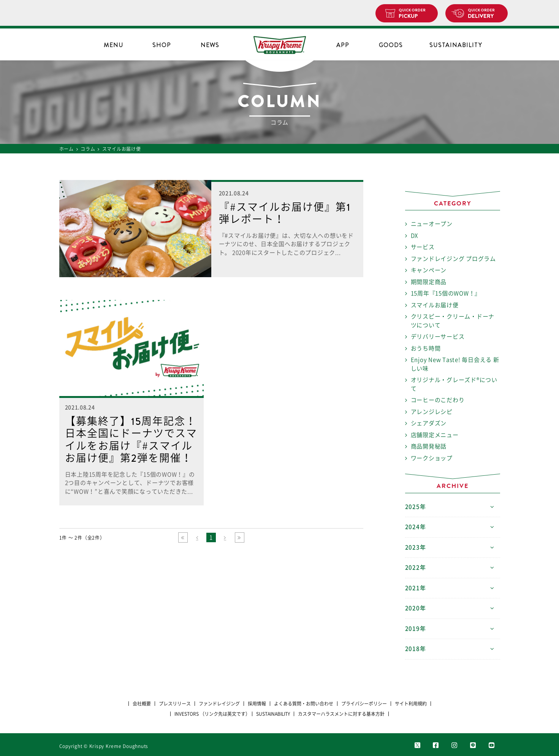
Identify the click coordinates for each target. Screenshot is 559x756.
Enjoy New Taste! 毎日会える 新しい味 (455, 364)
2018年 (416, 649)
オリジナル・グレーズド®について (454, 384)
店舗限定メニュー (435, 435)
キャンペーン (429, 270)
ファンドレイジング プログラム (453, 259)
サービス (423, 247)
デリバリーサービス (438, 337)
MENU (114, 45)
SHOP (162, 45)
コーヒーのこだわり (438, 400)
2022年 (416, 567)
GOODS (391, 45)
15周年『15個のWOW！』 (446, 293)
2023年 (416, 547)
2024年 (416, 527)
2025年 (416, 507)
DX (415, 236)
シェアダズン (429, 423)
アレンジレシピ (432, 412)
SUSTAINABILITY (456, 45)
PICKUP (415, 14)
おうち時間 (426, 348)
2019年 (416, 629)
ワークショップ (432, 458)
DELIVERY (485, 14)
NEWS (210, 45)
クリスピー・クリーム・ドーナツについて (453, 321)
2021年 (416, 588)
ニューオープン (432, 224)
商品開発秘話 (429, 446)
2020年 (416, 608)
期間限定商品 (429, 282)
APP (343, 45)
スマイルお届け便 (435, 305)
